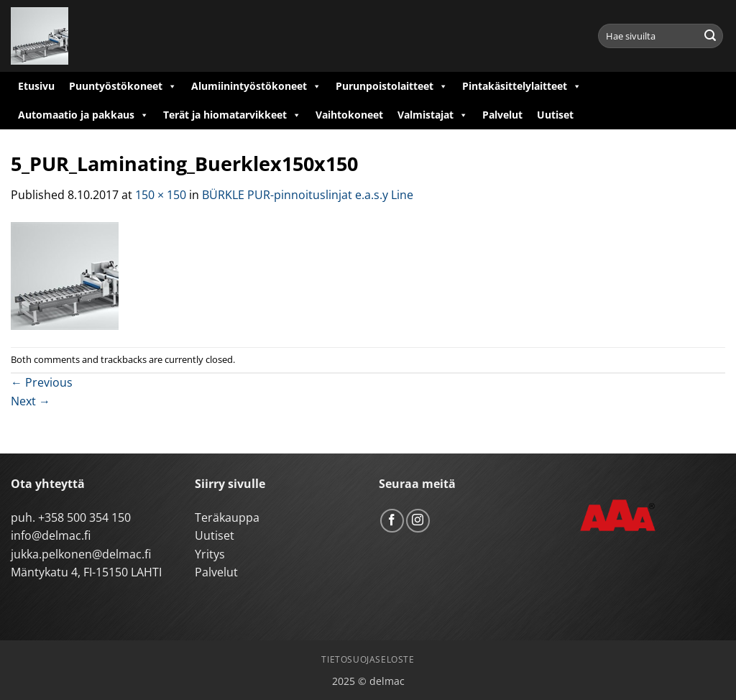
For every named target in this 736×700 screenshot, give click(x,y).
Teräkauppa (227, 517)
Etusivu (36, 86)
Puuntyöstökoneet (123, 86)
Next (31, 401)
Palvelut (502, 115)
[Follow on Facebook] (392, 521)
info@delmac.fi (51, 535)
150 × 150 (161, 195)
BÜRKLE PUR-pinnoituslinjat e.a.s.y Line (308, 195)
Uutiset (555, 115)
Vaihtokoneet (349, 115)
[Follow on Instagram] (418, 521)
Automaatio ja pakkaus (83, 115)
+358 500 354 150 (84, 517)
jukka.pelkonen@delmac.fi (81, 554)
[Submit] (710, 36)
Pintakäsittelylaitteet (522, 86)
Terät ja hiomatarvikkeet (232, 115)
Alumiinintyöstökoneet (256, 86)
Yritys (210, 554)
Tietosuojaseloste (368, 659)
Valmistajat (433, 115)
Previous (42, 382)
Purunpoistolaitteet (392, 86)
